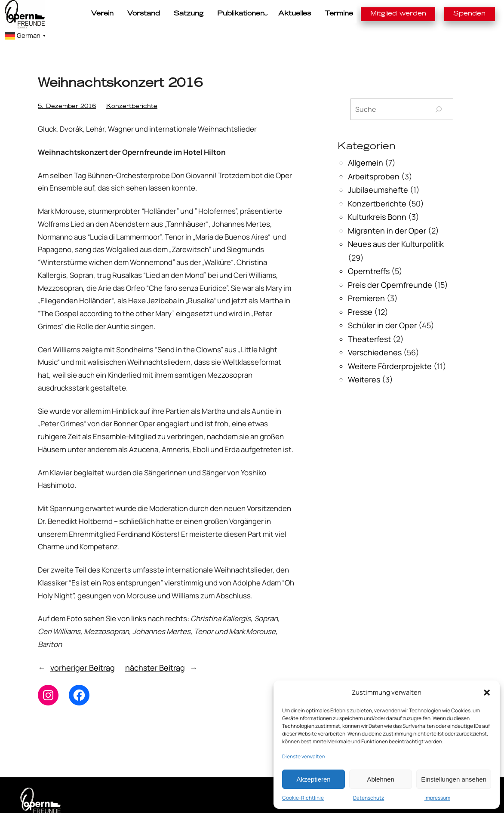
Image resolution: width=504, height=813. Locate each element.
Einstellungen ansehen (454, 779)
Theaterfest (369, 325)
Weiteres (364, 366)
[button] (487, 693)
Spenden (431, 14)
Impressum (437, 798)
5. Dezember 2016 (58, 94)
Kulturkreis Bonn (377, 203)
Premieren (366, 285)
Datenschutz (369, 798)
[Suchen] (439, 96)
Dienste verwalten (304, 756)
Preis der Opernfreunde (390, 271)
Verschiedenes (375, 339)
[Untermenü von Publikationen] (235, 14)
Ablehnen (380, 779)
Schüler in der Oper (382, 312)
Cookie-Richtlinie (303, 798)
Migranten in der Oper (387, 217)
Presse (360, 298)
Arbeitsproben (374, 163)
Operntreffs (369, 258)
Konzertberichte (108, 94)
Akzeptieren (313, 779)
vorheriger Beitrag (83, 654)
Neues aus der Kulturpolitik (396, 231)
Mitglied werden (370, 14)
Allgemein (366, 149)
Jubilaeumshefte (378, 176)
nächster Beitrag (155, 654)
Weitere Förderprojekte (390, 352)
